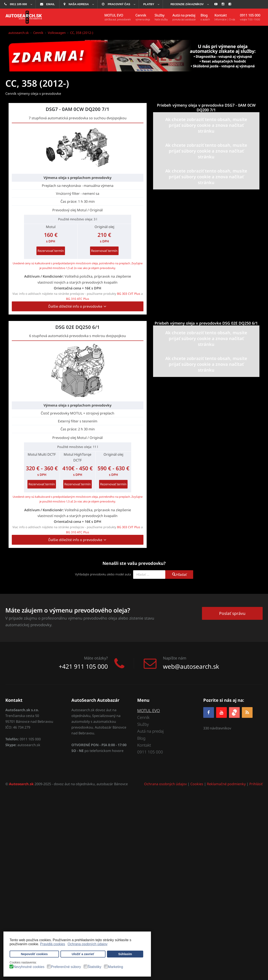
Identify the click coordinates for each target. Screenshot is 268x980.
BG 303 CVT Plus (129, 294)
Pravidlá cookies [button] (53, 944)
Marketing (116, 967)
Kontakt (144, 745)
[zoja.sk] (234, 712)
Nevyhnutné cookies (29, 967)
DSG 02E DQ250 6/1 (78, 327)
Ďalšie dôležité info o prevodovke (78, 306)
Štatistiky (95, 967)
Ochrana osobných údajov (165, 784)
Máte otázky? (96, 658)
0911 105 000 (150, 752)
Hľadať (179, 575)
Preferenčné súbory (66, 967)
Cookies (197, 784)
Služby (143, 724)
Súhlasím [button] (125, 954)
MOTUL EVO (149, 711)
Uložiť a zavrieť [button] (83, 954)
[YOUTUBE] (221, 712)
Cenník (143, 717)
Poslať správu (232, 613)
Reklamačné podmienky (226, 784)
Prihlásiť (256, 784)
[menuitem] (18, 4)
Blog (141, 738)
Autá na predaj (150, 731)
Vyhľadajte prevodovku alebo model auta (103, 574)
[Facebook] (209, 712)
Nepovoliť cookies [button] (34, 954)
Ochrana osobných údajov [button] (87, 944)
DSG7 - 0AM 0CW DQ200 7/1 (78, 109)
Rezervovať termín (51, 251)
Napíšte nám (175, 658)
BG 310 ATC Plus (78, 299)
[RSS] (247, 712)
